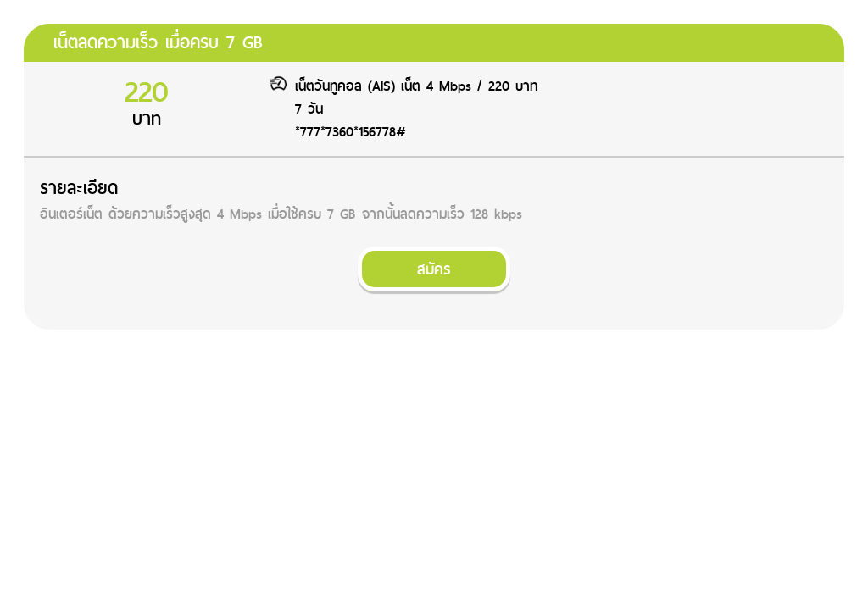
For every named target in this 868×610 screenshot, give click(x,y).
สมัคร (434, 269)
